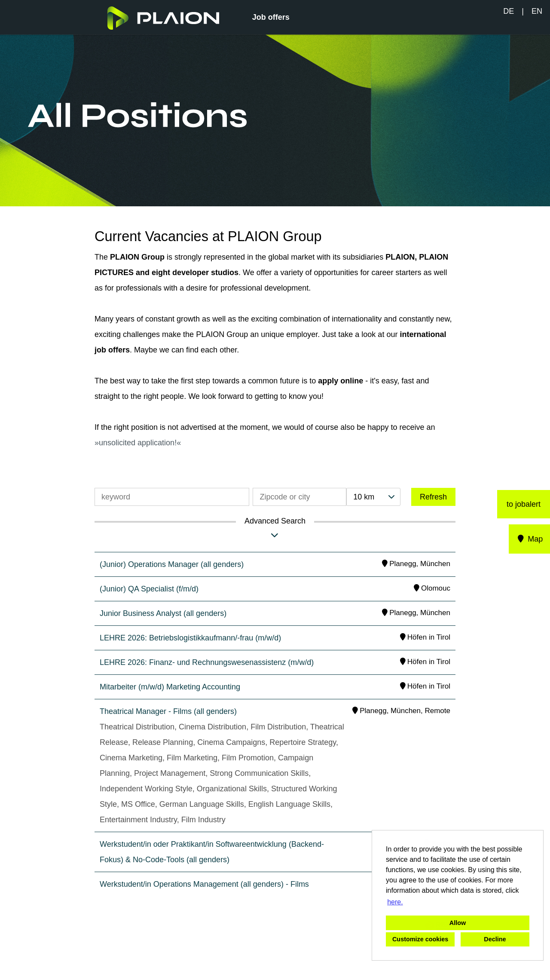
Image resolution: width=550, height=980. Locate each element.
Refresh (433, 497)
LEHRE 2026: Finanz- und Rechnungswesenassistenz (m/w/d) (207, 662)
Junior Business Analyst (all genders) (163, 613)
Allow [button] (458, 923)
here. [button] (395, 902)
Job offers (271, 17)
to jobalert (524, 504)
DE (509, 11)
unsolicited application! (138, 443)
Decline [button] (495, 939)
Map (530, 539)
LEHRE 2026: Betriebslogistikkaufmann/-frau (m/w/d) (190, 638)
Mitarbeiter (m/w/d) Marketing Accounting (170, 687)
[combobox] (373, 497)
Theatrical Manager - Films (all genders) (168, 711)
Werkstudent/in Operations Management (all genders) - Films (204, 884)
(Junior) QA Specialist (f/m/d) (149, 589)
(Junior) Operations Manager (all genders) (172, 564)
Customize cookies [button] (420, 939)
